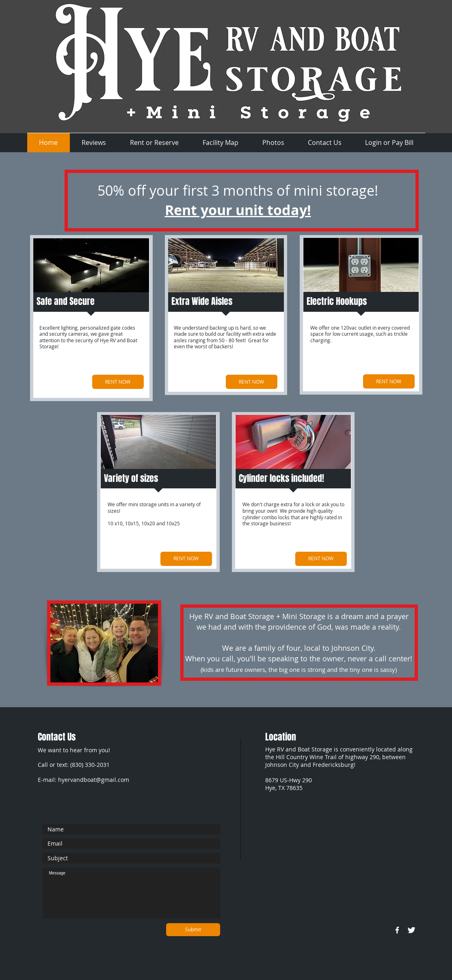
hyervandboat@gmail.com (94, 780)
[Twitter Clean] (411, 930)
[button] (94, 143)
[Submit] (193, 930)
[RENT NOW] (118, 382)
